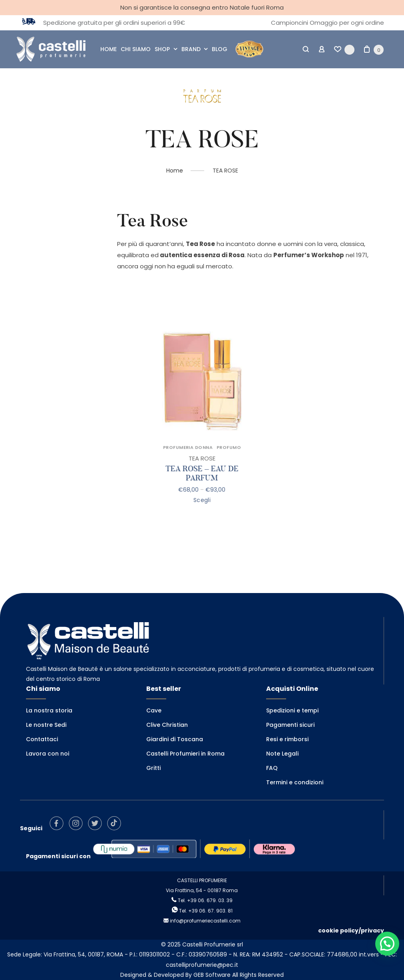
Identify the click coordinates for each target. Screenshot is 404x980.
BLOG (220, 49)
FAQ (272, 768)
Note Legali (282, 754)
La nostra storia (49, 710)
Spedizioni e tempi (292, 710)
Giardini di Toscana (175, 739)
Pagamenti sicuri (290, 725)
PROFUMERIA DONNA (188, 457)
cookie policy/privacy (351, 930)
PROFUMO (229, 457)
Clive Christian (167, 725)
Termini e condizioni (295, 782)
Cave (154, 710)
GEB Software (212, 975)
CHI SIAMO (136, 49)
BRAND (191, 49)
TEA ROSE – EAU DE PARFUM (202, 483)
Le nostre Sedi (46, 725)
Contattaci (42, 739)
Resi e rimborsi (287, 739)
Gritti (153, 768)
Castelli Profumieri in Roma (185, 754)
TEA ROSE (202, 468)
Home (175, 171)
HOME (108, 49)
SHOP (162, 49)
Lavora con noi (48, 754)
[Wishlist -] (344, 50)
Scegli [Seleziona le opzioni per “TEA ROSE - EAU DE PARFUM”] (202, 510)
